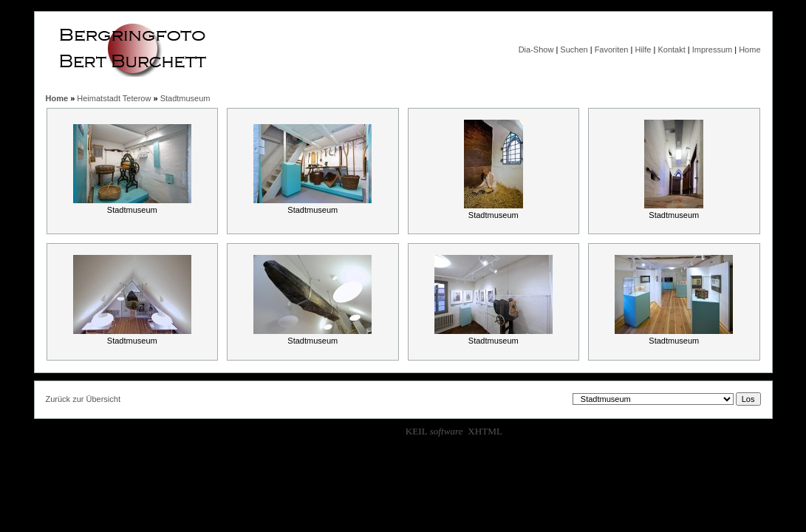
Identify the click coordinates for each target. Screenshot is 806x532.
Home (749, 50)
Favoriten (612, 50)
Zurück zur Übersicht (83, 399)
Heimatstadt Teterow (114, 98)
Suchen (574, 50)
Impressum (712, 50)
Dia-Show (536, 50)
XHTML (485, 431)
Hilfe (643, 50)
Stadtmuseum (185, 98)
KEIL (434, 431)
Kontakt (671, 50)
